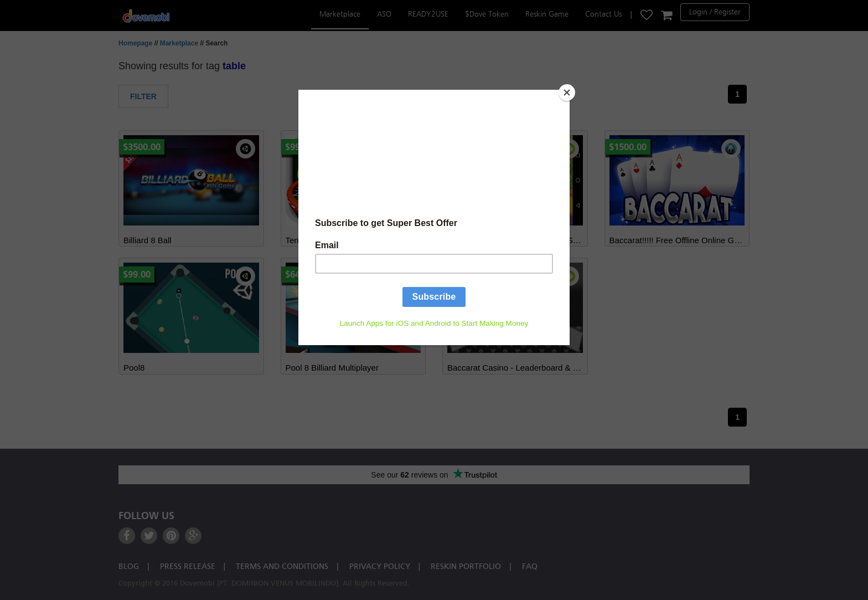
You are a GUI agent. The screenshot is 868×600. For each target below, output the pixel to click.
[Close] (567, 93)
